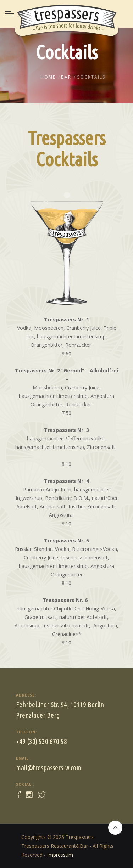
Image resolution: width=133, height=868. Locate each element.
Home (48, 77)
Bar (66, 77)
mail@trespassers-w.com (49, 768)
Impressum (60, 855)
